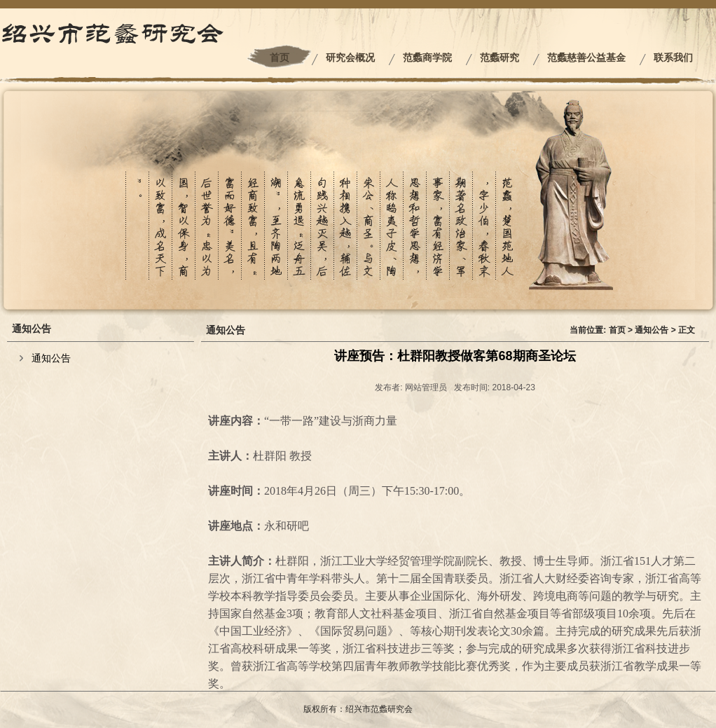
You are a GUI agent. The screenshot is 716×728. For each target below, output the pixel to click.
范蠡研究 (500, 58)
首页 (280, 58)
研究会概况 (350, 58)
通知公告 (51, 358)
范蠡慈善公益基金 (586, 58)
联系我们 (673, 58)
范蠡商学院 (427, 58)
